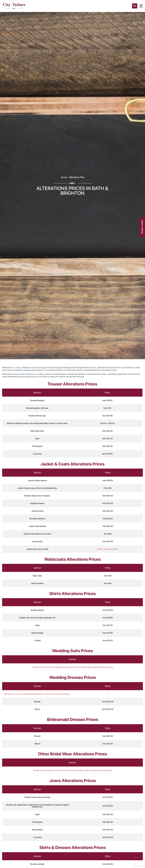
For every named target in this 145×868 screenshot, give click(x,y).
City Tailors (17, 368)
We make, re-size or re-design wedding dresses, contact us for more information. (37, 694)
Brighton (32, 374)
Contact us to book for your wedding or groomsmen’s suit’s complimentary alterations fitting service (73, 667)
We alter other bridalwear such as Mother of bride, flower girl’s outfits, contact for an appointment (72, 770)
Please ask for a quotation (108, 549)
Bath (23, 374)
